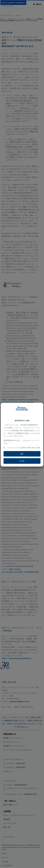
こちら (24, 440)
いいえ (22, 461)
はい (22, 454)
